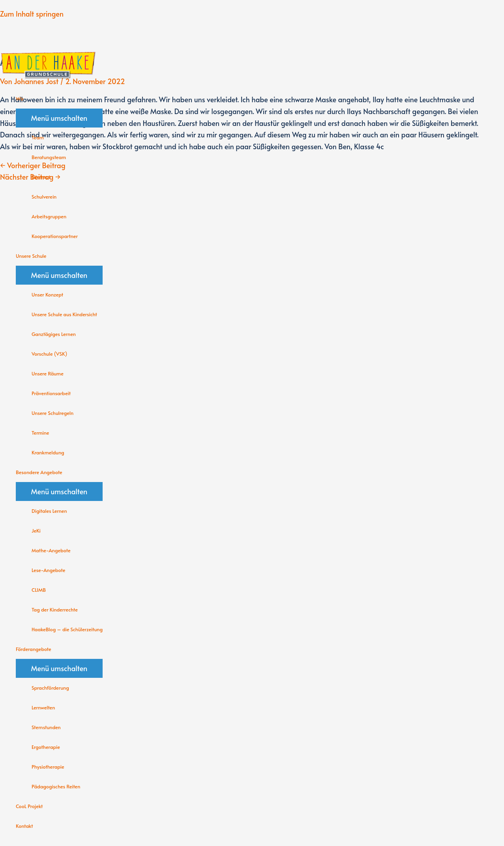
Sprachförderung (50, 688)
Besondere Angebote (39, 472)
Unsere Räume (48, 373)
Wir (20, 99)
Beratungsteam (49, 157)
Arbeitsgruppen (49, 216)
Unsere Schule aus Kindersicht (64, 314)
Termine (40, 433)
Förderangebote (34, 649)
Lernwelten (43, 707)
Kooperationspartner (55, 236)
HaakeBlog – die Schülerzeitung (67, 629)
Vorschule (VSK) (49, 354)
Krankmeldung (48, 452)
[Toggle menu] (59, 118)
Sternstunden (46, 727)
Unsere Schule (31, 256)
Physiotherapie (48, 767)
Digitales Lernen (49, 511)
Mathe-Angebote (51, 550)
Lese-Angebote (48, 570)
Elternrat (41, 177)
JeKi (36, 531)
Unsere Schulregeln (52, 413)
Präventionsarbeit (51, 393)
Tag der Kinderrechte (55, 610)
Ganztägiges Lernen (54, 334)
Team (38, 137)
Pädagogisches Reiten (56, 786)
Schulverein (44, 197)
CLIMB (39, 590)
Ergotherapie (46, 747)
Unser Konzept (47, 295)
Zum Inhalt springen (32, 14)
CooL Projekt (29, 806)
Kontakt (24, 826)
